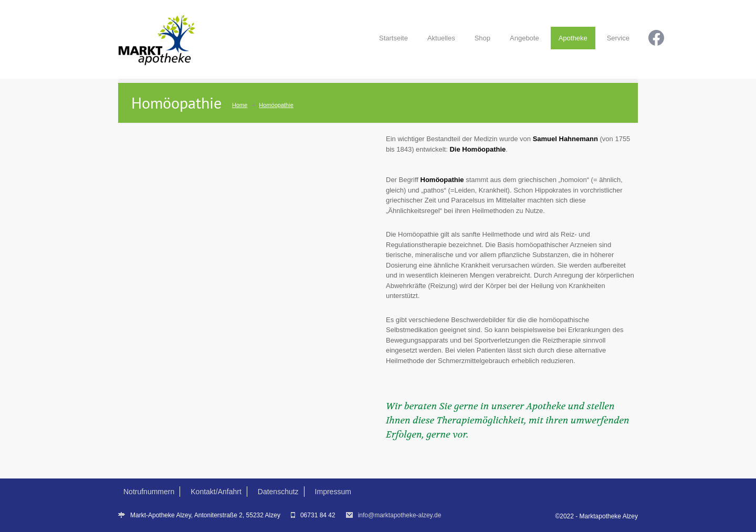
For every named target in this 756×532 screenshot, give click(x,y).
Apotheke (573, 38)
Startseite (393, 38)
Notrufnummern (149, 492)
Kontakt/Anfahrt (216, 492)
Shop (482, 38)
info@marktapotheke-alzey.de (400, 515)
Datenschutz (278, 492)
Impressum (333, 492)
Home (240, 105)
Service (618, 38)
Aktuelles (441, 38)
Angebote (524, 38)
